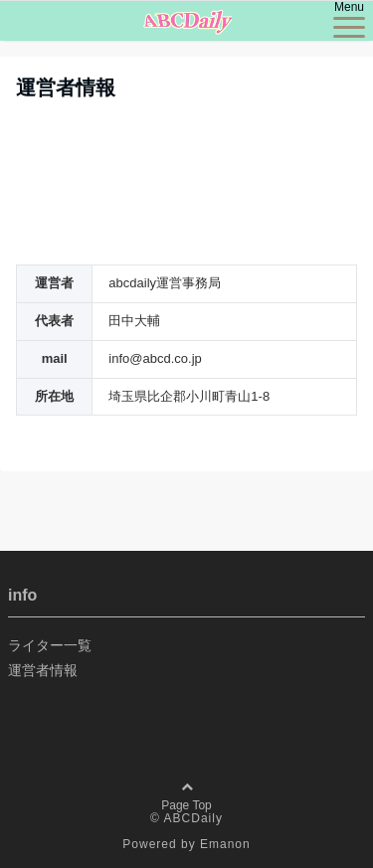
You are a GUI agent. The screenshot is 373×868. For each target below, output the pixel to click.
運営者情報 (43, 670)
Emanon (225, 844)
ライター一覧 (50, 645)
